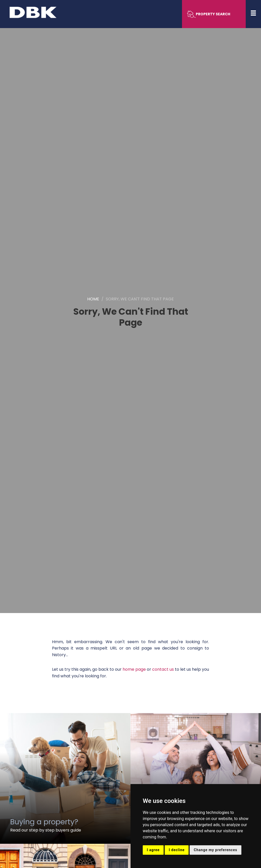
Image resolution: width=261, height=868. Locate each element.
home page (134, 669)
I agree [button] (153, 850)
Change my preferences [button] (215, 850)
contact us (163, 669)
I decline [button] (177, 850)
